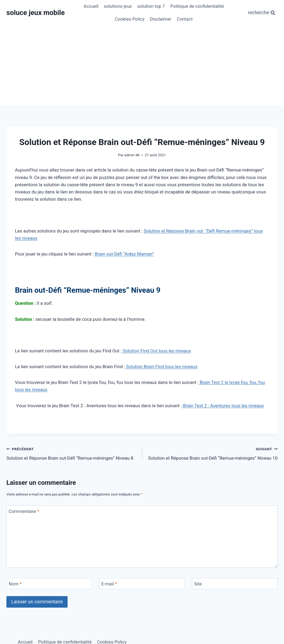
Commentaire (24, 511)
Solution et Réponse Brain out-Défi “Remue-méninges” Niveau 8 (72, 453)
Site (198, 584)
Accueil (91, 6)
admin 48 (132, 155)
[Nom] (49, 584)
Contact (185, 19)
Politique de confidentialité (197, 6)
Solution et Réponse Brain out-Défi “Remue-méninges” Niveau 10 (212, 453)
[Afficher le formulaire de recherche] (262, 13)
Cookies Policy (130, 19)
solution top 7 (151, 6)
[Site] (235, 584)
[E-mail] (142, 584)
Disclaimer (161, 19)
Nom (15, 584)
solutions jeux (118, 6)
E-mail (109, 584)
